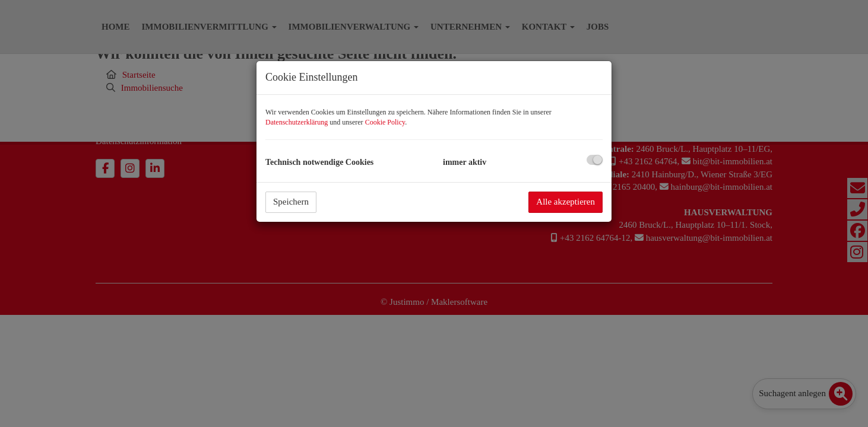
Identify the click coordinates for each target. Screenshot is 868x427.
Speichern (291, 202)
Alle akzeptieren (566, 202)
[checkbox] (595, 160)
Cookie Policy (385, 122)
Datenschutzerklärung (297, 122)
